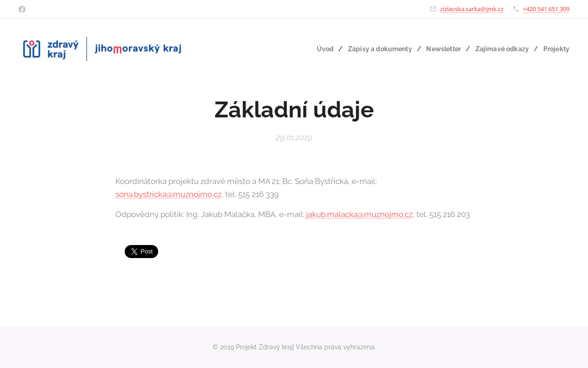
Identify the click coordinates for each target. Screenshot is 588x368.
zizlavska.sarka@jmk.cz (472, 9)
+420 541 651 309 (546, 9)
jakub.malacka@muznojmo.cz (359, 214)
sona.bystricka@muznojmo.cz (168, 194)
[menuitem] (317, 49)
